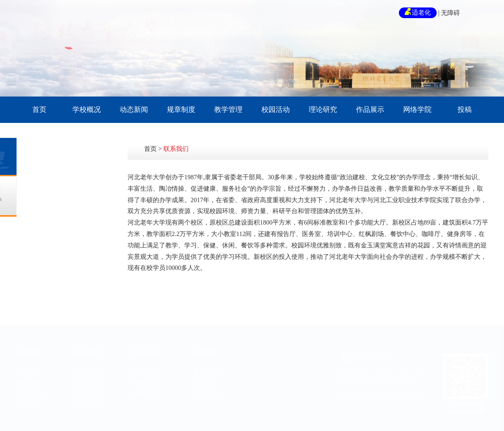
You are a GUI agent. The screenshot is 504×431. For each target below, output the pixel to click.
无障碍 (450, 13)
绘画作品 (206, 371)
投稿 (465, 110)
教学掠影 (87, 392)
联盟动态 (28, 392)
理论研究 (323, 110)
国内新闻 (28, 382)
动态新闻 (134, 110)
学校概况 (87, 110)
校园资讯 (28, 371)
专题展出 (87, 371)
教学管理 (228, 110)
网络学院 (417, 110)
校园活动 (276, 110)
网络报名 (146, 371)
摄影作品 (206, 360)
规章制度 (181, 110)
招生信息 (146, 340)
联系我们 (176, 149)
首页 (39, 110)
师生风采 (87, 382)
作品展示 (370, 110)
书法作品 (206, 382)
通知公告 (28, 360)
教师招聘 (146, 382)
